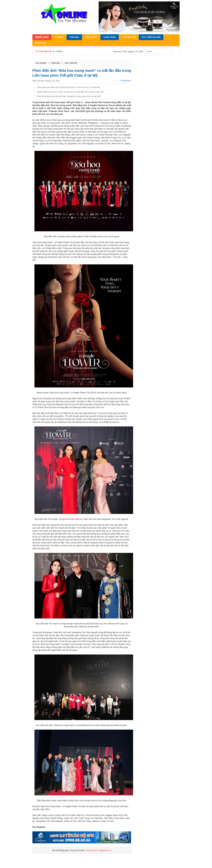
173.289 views (125, 81)
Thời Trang (91, 37)
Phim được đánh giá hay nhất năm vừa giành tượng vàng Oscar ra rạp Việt (69, 96)
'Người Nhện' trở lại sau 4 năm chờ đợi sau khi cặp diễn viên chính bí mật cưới (70, 92)
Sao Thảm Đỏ (129, 37)
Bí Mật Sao (41, 43)
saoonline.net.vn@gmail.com (98, 850)
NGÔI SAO (42, 37)
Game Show (110, 37)
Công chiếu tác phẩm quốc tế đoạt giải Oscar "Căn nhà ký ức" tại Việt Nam (69, 87)
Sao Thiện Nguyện (151, 37)
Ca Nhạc (59, 37)
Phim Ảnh (74, 37)
